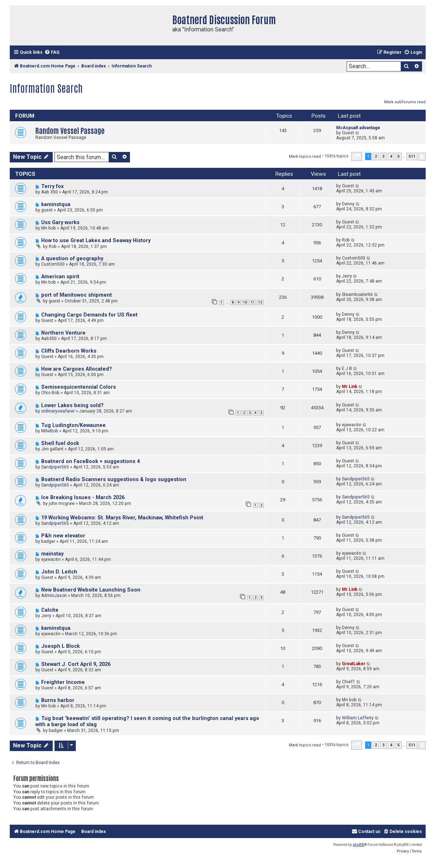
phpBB (358, 845)
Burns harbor (58, 700)
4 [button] (391, 156)
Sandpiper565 (55, 467)
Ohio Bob (50, 393)
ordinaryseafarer (58, 411)
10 (245, 302)
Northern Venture (63, 333)
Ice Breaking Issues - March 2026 (83, 498)
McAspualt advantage (358, 128)
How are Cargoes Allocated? (77, 369)
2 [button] (376, 156)
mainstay (52, 554)
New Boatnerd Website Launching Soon (91, 590)
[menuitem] (52, 53)
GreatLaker (354, 664)
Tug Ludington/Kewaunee (73, 425)
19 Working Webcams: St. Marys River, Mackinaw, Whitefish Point (122, 518)
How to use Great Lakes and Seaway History (96, 241)
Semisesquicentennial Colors (79, 387)
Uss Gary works (60, 223)
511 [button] (412, 156)
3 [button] (383, 156)
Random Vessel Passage (70, 130)
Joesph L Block (60, 646)
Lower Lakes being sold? (72, 405)
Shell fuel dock (60, 443)
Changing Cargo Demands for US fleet (89, 315)
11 (253, 302)
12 (260, 302)
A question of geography (72, 259)
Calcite (50, 610)
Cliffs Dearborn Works (69, 351)
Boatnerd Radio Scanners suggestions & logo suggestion (114, 479)
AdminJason (54, 596)
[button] (357, 156)
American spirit (60, 277)
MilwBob (50, 431)
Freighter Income (63, 682)
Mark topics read (305, 156)
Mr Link (350, 387)
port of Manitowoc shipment (77, 295)
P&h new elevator (63, 536)
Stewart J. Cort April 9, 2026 (76, 664)
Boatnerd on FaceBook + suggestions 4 (90, 461)
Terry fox (52, 186)
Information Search (46, 88)
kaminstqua (56, 204)
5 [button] (399, 156)
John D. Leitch (59, 572)
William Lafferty (358, 718)
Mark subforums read (405, 102)
